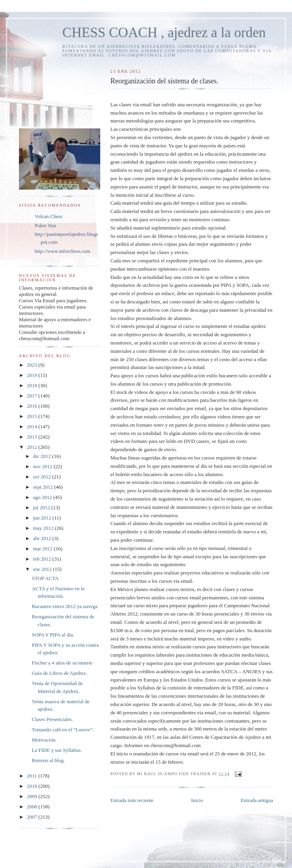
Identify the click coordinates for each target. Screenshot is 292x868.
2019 (33, 375)
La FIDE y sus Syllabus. (57, 750)
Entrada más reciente (132, 800)
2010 (33, 786)
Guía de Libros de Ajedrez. (59, 673)
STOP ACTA (45, 578)
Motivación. (44, 740)
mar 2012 (44, 549)
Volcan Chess (49, 216)
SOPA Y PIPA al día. (53, 635)
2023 (33, 365)
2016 (33, 406)
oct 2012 (43, 477)
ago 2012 (43, 497)
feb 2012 (43, 559)
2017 (33, 396)
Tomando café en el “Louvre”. (63, 730)
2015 (33, 416)
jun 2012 (43, 518)
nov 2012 (43, 466)
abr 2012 (43, 538)
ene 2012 (43, 569)
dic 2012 (43, 456)
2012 (33, 447)
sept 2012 (44, 487)
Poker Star (46, 225)
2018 (33, 385)
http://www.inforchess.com (63, 251)
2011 (33, 776)
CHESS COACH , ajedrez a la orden (164, 33)
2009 (33, 796)
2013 (33, 437)
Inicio (197, 800)
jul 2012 (42, 507)
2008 (33, 807)
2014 (33, 426)
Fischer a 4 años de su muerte (62, 663)
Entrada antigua (257, 800)
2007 (33, 817)
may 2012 (44, 528)
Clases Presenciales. (52, 719)
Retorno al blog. (48, 760)
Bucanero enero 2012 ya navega (65, 606)
